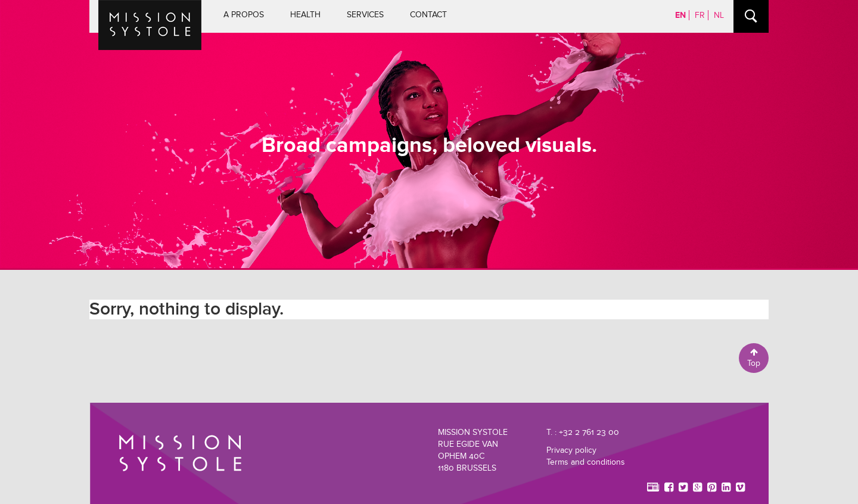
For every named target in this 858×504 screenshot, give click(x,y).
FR (700, 15)
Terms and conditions (586, 462)
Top (754, 358)
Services (365, 15)
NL (719, 15)
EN (680, 15)
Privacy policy (571, 450)
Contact (428, 15)
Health (305, 15)
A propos (244, 15)
